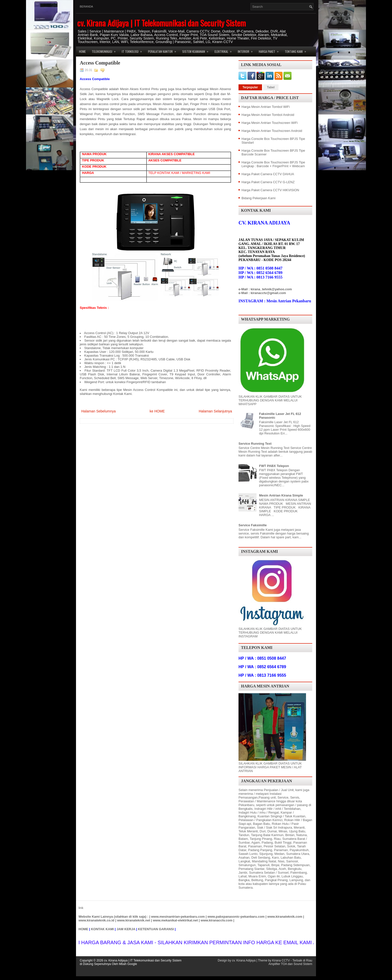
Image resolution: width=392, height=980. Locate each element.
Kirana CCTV (281, 960)
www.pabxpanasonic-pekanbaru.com (236, 917)
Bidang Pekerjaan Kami (258, 198)
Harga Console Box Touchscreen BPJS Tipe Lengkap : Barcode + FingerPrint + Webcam (273, 164)
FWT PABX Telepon (274, 466)
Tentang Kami (297, 50)
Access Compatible (100, 63)
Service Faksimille (253, 525)
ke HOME (157, 411)
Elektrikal (225, 50)
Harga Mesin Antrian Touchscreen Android (272, 131)
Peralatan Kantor (164, 50)
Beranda (86, 7)
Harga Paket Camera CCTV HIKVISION (270, 190)
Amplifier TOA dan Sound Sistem (290, 964)
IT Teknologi (133, 50)
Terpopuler (250, 87)
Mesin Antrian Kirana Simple (281, 495)
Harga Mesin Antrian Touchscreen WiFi (269, 123)
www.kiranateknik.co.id (96, 920)
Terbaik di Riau (302, 960)
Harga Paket (270, 50)
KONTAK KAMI (102, 929)
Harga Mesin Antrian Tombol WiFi (266, 107)
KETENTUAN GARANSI (156, 929)
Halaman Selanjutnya (215, 411)
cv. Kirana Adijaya (244, 960)
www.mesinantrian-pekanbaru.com (178, 917)
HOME (83, 929)
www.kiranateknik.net (133, 920)
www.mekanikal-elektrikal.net (175, 920)
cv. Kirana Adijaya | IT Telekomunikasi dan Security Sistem (161, 23)
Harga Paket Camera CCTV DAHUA (268, 174)
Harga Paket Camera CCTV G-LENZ (268, 182)
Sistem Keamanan (197, 50)
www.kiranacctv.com (217, 920)
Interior (247, 50)
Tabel (271, 87)
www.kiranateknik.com (285, 917)
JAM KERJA (126, 929)
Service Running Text (255, 444)
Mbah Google (128, 964)
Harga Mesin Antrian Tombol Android (268, 115)
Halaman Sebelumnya (98, 411)
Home (82, 51)
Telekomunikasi (105, 50)
